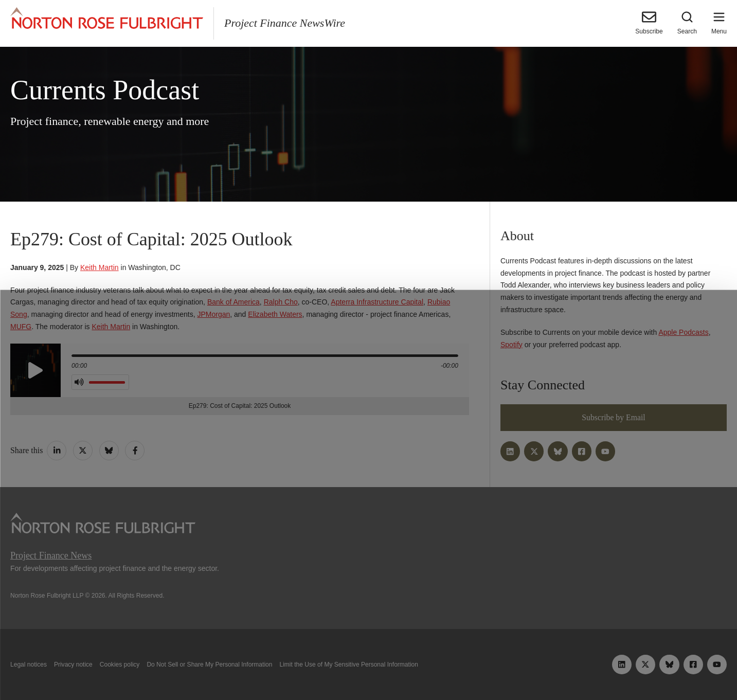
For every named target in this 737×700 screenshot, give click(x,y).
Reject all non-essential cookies (516, 668)
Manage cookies (368, 668)
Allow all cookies (226, 668)
